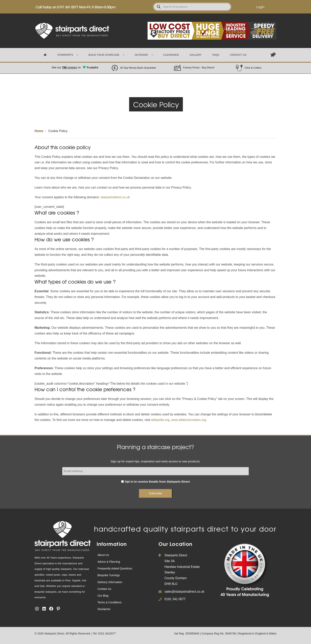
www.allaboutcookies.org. (189, 420)
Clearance (171, 55)
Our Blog (103, 596)
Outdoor (141, 55)
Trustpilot (75, 65)
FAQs (216, 55)
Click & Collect (253, 68)
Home (39, 131)
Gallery (196, 55)
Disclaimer (104, 609)
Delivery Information (110, 582)
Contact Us (238, 55)
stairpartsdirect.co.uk (115, 197)
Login (260, 7)
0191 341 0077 (68, 7)
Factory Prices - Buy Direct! (199, 68)
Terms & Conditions (110, 602)
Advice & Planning (109, 562)
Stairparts (65, 55)
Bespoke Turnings (109, 575)
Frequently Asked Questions (115, 568)
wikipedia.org (160, 420)
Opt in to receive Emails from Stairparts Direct (157, 482)
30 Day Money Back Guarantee (138, 68)
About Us (103, 555)
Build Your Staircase (104, 55)
